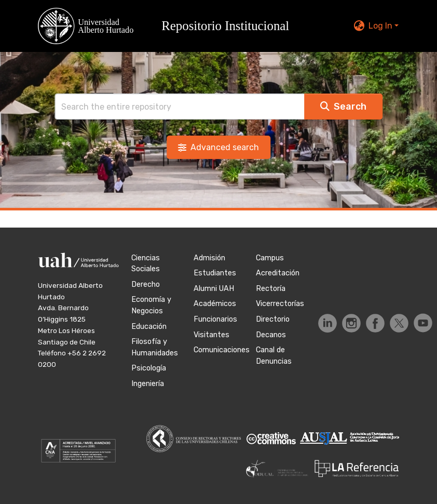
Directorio (273, 319)
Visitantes (211, 335)
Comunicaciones (222, 350)
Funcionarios (215, 319)
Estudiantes (215, 273)
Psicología (149, 368)
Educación (149, 327)
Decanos (271, 335)
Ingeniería (148, 384)
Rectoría (271, 289)
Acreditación (278, 273)
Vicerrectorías (280, 304)
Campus (270, 258)
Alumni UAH (214, 289)
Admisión (209, 258)
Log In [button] (381, 26)
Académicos (215, 304)
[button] (170, 26)
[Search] (180, 107)
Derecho (146, 284)
